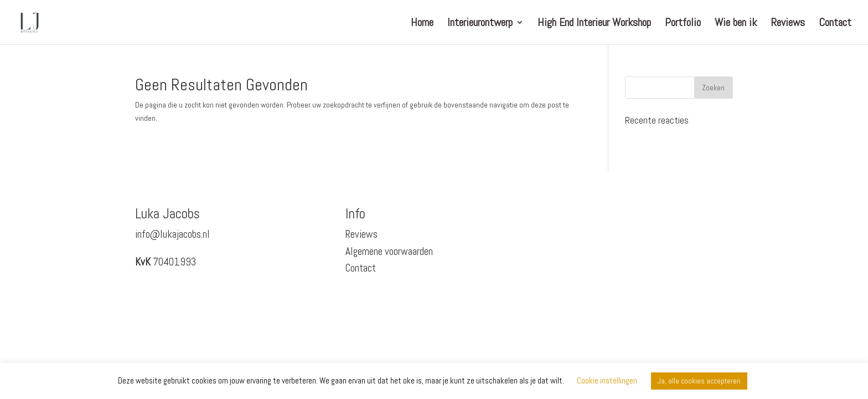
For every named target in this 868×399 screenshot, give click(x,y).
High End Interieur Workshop (594, 24)
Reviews (788, 24)
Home (422, 24)
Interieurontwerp (480, 24)
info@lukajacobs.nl (172, 234)
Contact (835, 24)
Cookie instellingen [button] (607, 380)
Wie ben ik (736, 24)
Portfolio (683, 24)
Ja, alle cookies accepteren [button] (699, 381)
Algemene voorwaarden (389, 251)
